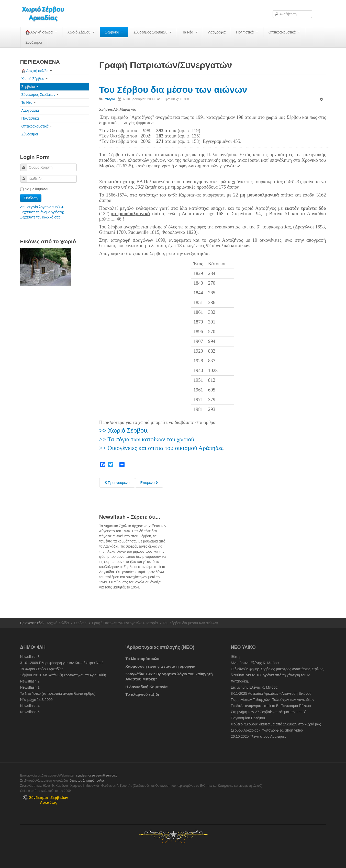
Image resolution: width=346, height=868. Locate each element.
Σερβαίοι (114, 32)
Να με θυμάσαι (34, 189)
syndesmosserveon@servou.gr (97, 776)
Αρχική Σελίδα (58, 623)
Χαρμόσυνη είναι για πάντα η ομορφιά (160, 666)
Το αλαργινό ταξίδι (142, 694)
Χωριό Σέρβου (81, 32)
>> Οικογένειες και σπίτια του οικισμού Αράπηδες (161, 448)
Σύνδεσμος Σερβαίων (153, 32)
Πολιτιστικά (247, 32)
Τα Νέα (190, 32)
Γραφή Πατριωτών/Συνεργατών (117, 623)
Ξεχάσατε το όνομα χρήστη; (42, 212)
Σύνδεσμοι (34, 42)
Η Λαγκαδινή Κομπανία (147, 687)
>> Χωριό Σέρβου (123, 430)
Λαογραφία (217, 32)
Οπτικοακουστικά (284, 32)
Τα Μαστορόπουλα (143, 659)
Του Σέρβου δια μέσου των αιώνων (173, 90)
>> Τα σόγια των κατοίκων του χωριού (147, 439)
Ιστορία (152, 623)
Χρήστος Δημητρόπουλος (87, 781)
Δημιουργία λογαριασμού (42, 207)
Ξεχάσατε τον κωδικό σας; (41, 217)
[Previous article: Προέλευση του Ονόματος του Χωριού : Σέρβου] (117, 483)
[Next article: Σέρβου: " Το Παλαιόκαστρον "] (149, 483)
